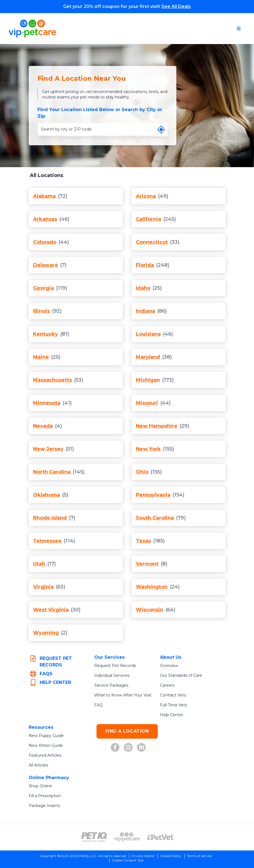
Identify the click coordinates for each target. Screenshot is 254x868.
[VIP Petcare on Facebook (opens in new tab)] (115, 747)
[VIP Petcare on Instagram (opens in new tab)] (128, 747)
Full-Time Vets (173, 705)
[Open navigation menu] (239, 28)
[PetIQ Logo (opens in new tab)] (94, 837)
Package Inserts (44, 806)
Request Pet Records (115, 666)
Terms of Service (199, 856)
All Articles (38, 765)
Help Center (172, 715)
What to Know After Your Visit (123, 695)
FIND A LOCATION (127, 731)
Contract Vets (173, 695)
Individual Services (112, 675)
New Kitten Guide (46, 745)
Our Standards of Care (181, 675)
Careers (167, 685)
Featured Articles (45, 755)
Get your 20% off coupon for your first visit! (127, 6)
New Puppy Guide (46, 736)
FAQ (99, 705)
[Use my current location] (161, 130)
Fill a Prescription (45, 796)
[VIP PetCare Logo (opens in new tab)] (127, 837)
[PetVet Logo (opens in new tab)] (160, 837)
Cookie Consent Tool (128, 860)
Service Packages (111, 685)
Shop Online (40, 786)
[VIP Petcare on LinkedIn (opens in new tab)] (141, 747)
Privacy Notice (143, 856)
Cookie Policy (170, 856)
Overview (169, 666)
